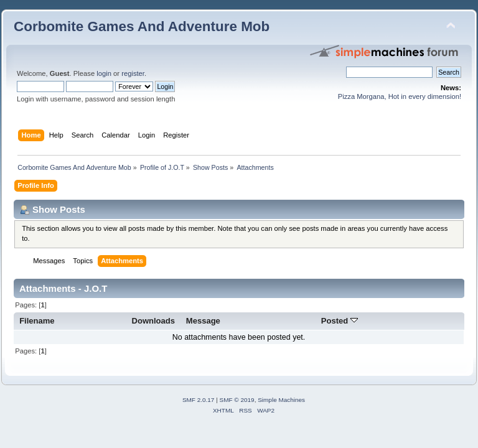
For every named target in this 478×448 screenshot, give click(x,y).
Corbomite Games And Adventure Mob (142, 26)
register (133, 73)
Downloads (154, 321)
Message (203, 321)
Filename (37, 321)
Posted (340, 321)
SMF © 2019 (237, 400)
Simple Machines (281, 400)
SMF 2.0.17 (199, 400)
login (104, 73)
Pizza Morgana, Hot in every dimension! (400, 96)
